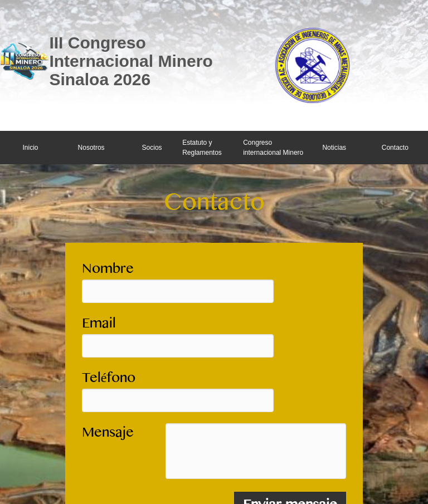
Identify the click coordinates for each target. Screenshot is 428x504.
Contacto (395, 148)
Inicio (31, 148)
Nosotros (91, 148)
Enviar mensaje (290, 446)
